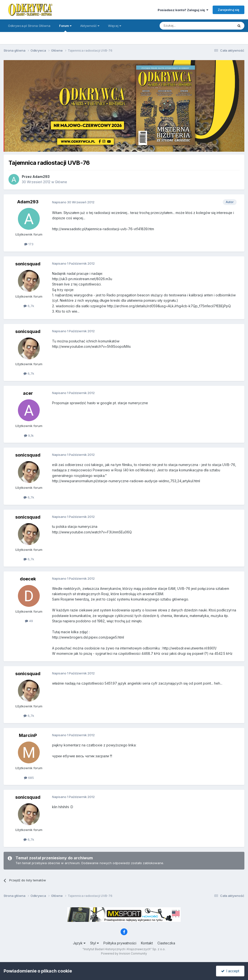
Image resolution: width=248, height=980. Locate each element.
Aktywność (90, 26)
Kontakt (147, 943)
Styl (94, 943)
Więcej (115, 26)
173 (29, 244)
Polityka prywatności (120, 943)
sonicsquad (28, 264)
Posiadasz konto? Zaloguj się (183, 10)
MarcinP (28, 735)
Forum (65, 28)
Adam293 (41, 177)
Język (79, 943)
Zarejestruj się (229, 10)
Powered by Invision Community (124, 953)
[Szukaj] (185, 26)
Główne (61, 182)
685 (29, 778)
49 (29, 621)
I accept (230, 971)
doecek (28, 579)
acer (28, 393)
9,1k (29, 435)
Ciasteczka (166, 943)
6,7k (29, 306)
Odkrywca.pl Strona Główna (29, 26)
